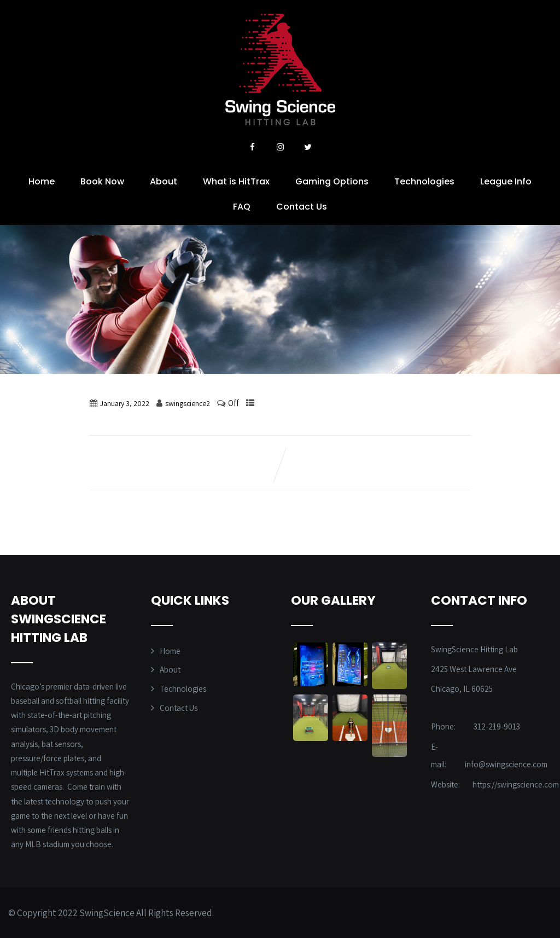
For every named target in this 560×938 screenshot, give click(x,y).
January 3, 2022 (125, 403)
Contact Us (302, 207)
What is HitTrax (236, 181)
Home (42, 181)
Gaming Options (332, 181)
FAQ (242, 207)
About (164, 181)
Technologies (424, 181)
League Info (506, 181)
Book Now (102, 181)
